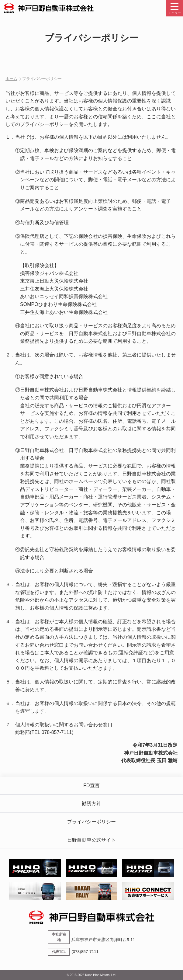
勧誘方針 (91, 803)
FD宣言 (91, 785)
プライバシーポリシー (91, 822)
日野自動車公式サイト (91, 840)
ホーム (11, 79)
